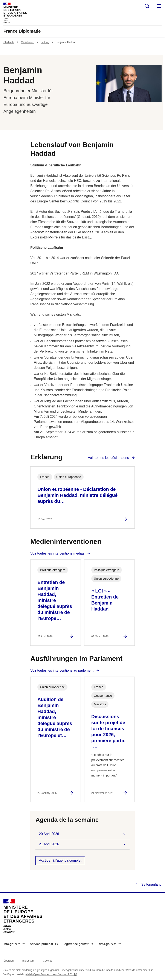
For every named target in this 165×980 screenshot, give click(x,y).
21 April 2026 (49, 844)
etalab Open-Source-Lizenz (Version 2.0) (49, 974)
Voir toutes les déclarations (109, 458)
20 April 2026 (49, 834)
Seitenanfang (151, 884)
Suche (147, 6)
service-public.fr (42, 944)
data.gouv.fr (108, 944)
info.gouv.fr (12, 944)
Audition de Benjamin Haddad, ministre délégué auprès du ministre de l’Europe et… (55, 717)
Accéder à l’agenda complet (60, 860)
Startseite (9, 42)
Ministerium (27, 42)
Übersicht (9, 961)
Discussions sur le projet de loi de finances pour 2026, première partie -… (108, 732)
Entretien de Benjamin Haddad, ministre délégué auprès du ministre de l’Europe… (55, 600)
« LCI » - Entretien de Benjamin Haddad (105, 600)
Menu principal (159, 6)
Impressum (28, 961)
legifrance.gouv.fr (76, 944)
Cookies (48, 961)
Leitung (45, 42)
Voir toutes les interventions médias (58, 553)
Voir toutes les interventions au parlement (62, 670)
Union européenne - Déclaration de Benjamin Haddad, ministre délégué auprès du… (77, 495)
